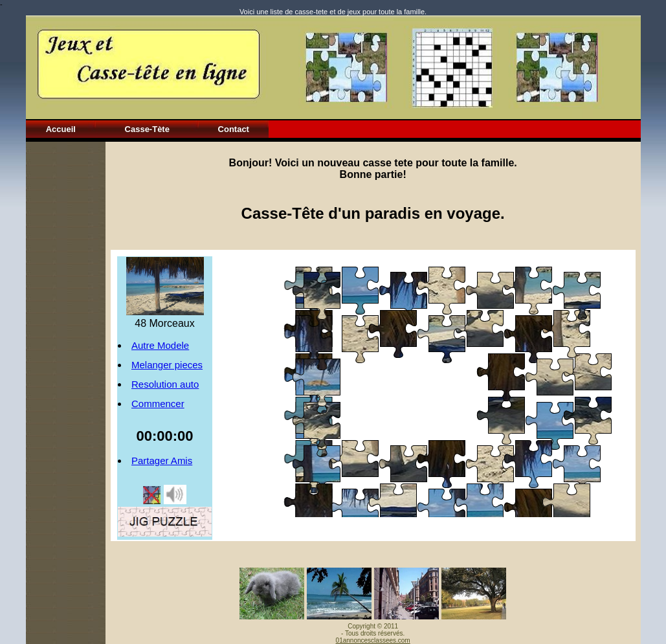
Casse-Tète (147, 129)
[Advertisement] (65, 336)
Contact (234, 129)
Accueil (61, 129)
